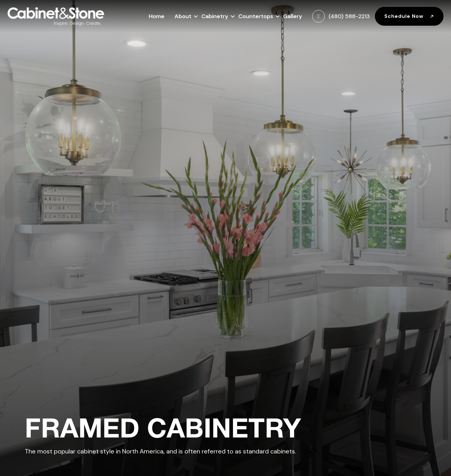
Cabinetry (215, 16)
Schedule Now (409, 16)
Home (157, 16)
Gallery (293, 16)
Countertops (256, 16)
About (183, 16)
